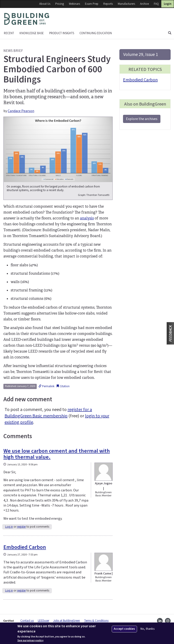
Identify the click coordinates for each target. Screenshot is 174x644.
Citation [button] (63, 386)
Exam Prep (92, 4)
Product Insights (62, 33)
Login (168, 4)
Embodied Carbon (25, 547)
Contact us (27, 621)
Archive (144, 4)
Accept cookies (124, 629)
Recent (9, 33)
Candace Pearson (21, 111)
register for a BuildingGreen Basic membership (48, 413)
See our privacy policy (30, 641)
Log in (9, 527)
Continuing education (96, 33)
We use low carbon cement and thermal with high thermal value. (57, 454)
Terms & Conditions (96, 621)
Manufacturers (126, 4)
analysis (87, 218)
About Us (45, 4)
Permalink (46, 386)
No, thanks (148, 629)
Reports (108, 4)
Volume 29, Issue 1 (141, 55)
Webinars (74, 4)
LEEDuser (43, 621)
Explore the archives (142, 119)
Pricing (60, 4)
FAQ (156, 4)
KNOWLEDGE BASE (32, 33)
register (21, 527)
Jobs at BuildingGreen (67, 621)
